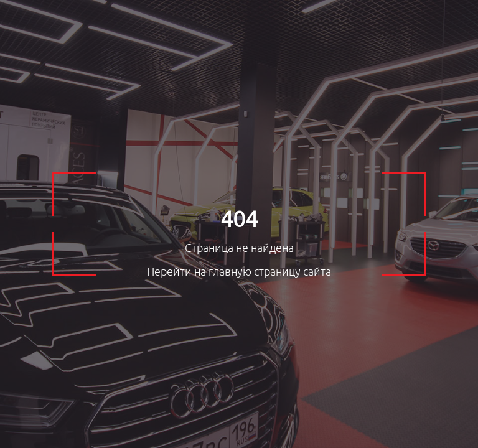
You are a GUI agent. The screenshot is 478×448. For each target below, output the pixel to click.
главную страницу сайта (270, 272)
